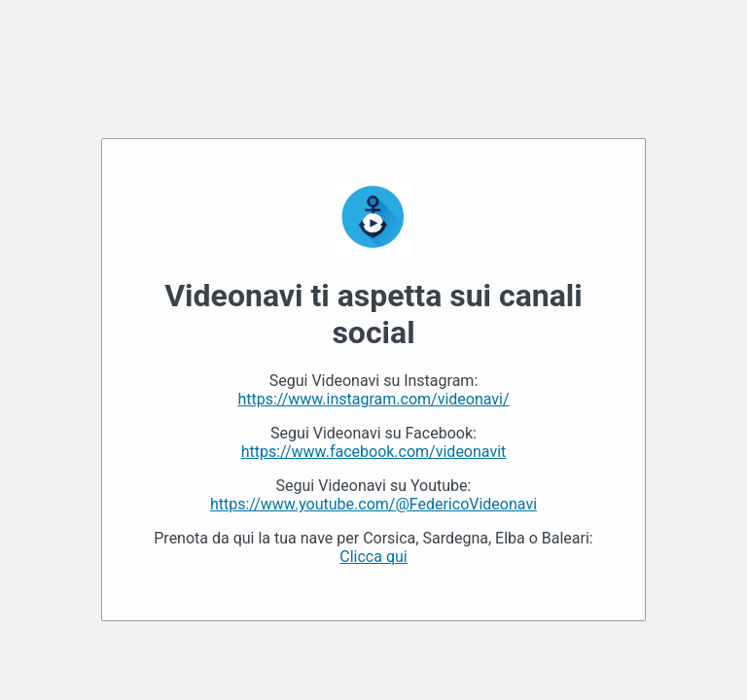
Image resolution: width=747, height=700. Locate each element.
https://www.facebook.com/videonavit (374, 452)
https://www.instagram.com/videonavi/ (373, 399)
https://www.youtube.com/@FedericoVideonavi (373, 504)
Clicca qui (373, 557)
